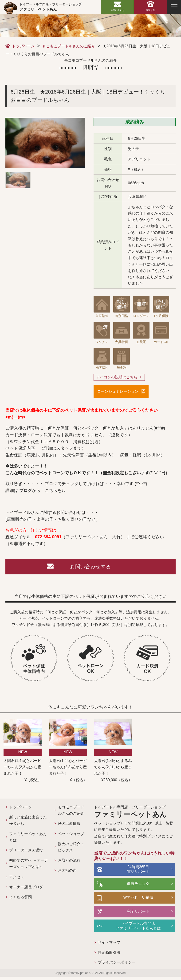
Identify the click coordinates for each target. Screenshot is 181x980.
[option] (45, 143)
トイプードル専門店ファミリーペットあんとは (133, 928)
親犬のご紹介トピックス (62, 861)
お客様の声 (60, 885)
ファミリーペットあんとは (26, 838)
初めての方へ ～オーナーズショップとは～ (26, 868)
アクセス (17, 885)
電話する (150, 10)
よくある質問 (20, 905)
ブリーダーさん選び (26, 852)
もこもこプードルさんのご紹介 (69, 46)
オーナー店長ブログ (26, 895)
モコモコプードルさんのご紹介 (62, 815)
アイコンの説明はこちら (117, 377)
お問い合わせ (118, 10)
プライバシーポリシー (105, 966)
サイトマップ (98, 945)
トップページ (23, 46)
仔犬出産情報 (62, 831)
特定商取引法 (98, 955)
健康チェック (133, 886)
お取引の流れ (62, 875)
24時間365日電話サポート (133, 871)
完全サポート (133, 914)
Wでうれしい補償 (133, 900)
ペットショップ (62, 845)
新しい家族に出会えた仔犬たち (26, 822)
